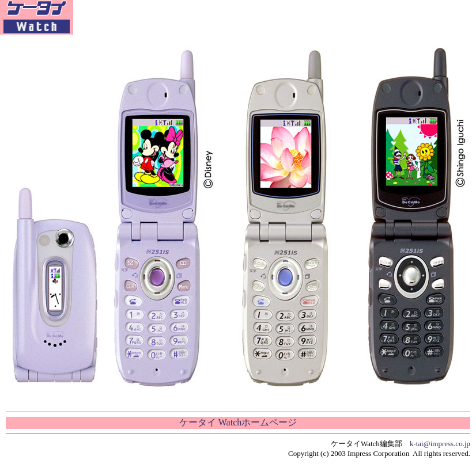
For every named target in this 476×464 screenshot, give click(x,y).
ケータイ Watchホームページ (238, 422)
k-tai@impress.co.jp (440, 444)
